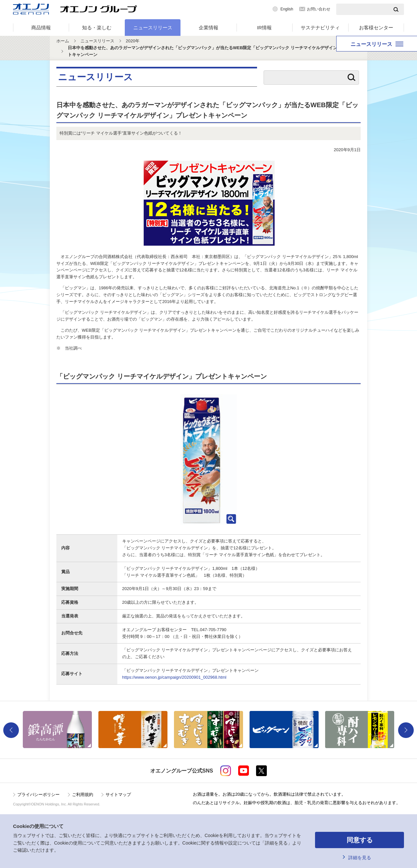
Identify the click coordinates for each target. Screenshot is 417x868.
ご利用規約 (83, 795)
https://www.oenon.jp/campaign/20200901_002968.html (174, 677)
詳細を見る (360, 858)
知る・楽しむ (97, 28)
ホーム (63, 41)
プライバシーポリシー (38, 795)
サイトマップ (118, 795)
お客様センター (376, 28)
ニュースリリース (153, 28)
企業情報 (208, 28)
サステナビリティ (320, 28)
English (287, 9)
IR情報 (264, 28)
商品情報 (41, 28)
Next (406, 730)
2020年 (133, 41)
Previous (11, 730)
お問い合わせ (319, 9)
